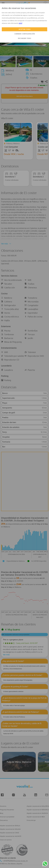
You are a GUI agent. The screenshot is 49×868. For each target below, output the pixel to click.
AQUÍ (20, 23)
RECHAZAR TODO (24, 38)
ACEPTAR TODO (25, 29)
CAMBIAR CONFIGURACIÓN (25, 34)
